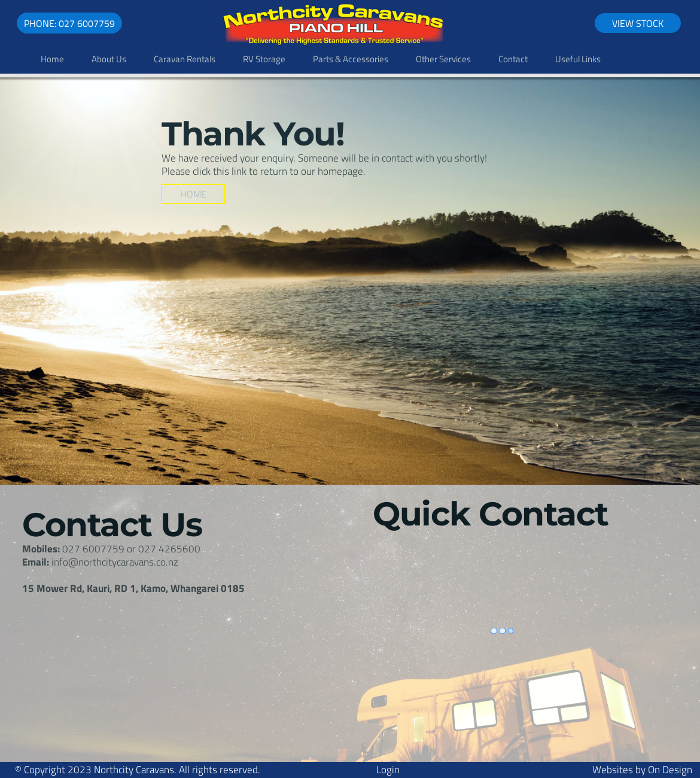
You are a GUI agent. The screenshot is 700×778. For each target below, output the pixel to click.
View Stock (638, 23)
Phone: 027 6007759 (69, 23)
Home (193, 194)
